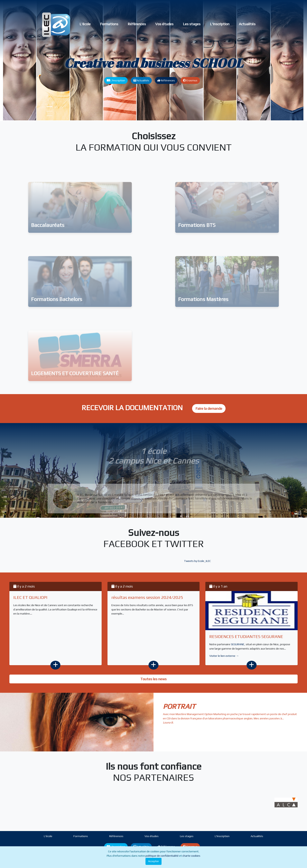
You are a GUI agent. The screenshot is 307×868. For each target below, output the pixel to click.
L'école (85, 24)
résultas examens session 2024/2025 (147, 597)
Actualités (247, 24)
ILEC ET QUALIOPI (30, 597)
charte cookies (191, 856)
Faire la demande (209, 408)
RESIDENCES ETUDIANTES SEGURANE (246, 637)
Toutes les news (153, 679)
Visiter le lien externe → (224, 656)
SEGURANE (238, 644)
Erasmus (190, 80)
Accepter (153, 861)
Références (137, 24)
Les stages (192, 24)
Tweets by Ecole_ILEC (197, 561)
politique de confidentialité (162, 856)
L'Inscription (220, 24)
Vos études (164, 24)
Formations (109, 24)
